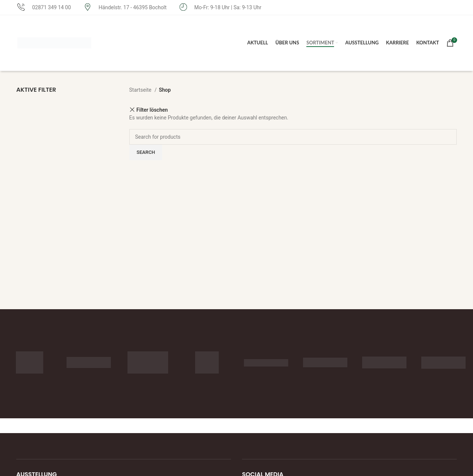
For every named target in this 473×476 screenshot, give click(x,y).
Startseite (141, 90)
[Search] (293, 137)
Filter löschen (152, 110)
